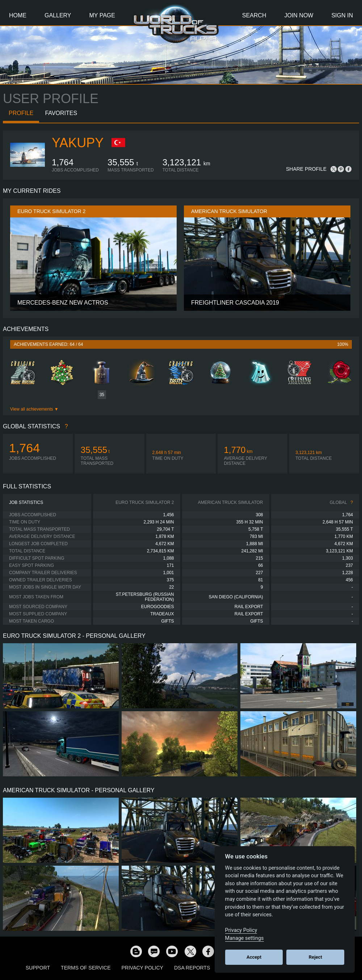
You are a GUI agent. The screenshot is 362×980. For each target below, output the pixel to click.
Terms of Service (86, 968)
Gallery (58, 15)
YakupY (78, 143)
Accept (254, 957)
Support (38, 968)
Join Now (299, 15)
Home (18, 15)
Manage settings (245, 938)
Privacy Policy (142, 968)
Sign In (342, 15)
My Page (102, 15)
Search (254, 15)
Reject (315, 957)
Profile (21, 113)
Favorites (61, 113)
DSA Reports (192, 968)
